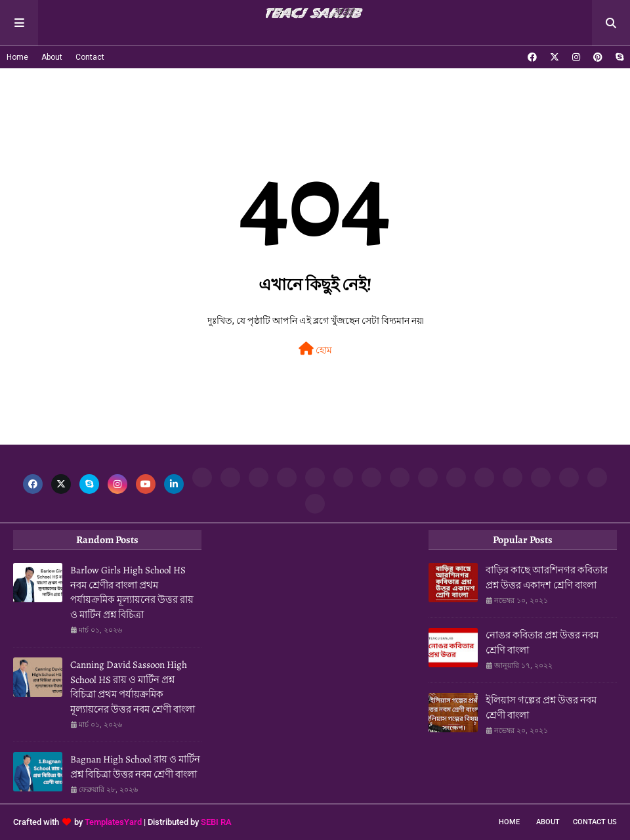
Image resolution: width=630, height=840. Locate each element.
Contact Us (595, 822)
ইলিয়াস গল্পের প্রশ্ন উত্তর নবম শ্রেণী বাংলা (541, 708)
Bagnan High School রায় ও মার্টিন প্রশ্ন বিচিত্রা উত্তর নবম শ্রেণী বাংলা (135, 767)
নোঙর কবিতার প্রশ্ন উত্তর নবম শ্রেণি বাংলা (542, 643)
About (52, 57)
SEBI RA (216, 822)
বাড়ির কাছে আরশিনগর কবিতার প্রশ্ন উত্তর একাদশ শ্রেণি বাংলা (547, 578)
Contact (90, 57)
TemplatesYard (113, 822)
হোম (315, 349)
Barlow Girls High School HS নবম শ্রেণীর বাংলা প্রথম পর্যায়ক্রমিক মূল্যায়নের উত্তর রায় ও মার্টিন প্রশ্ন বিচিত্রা (132, 592)
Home (17, 57)
